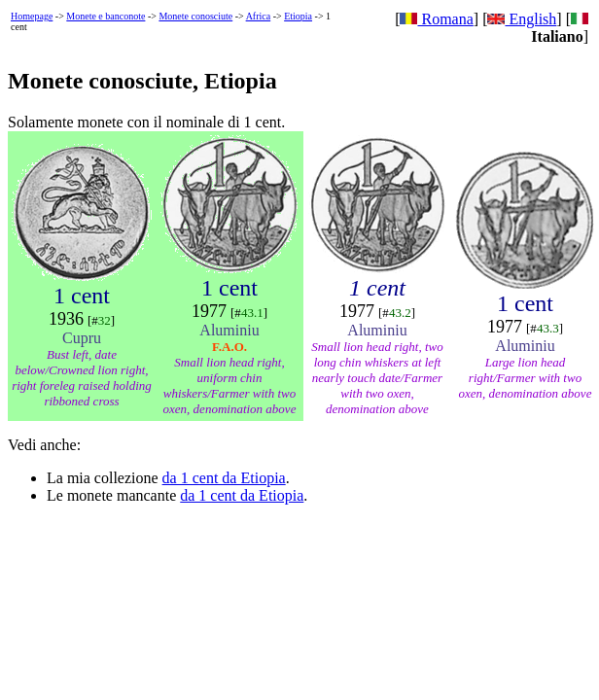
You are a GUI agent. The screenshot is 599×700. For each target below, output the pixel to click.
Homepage (32, 16)
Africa (259, 16)
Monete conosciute (195, 16)
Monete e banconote (106, 16)
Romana (436, 19)
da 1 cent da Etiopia (224, 478)
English (522, 19)
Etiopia (298, 16)
